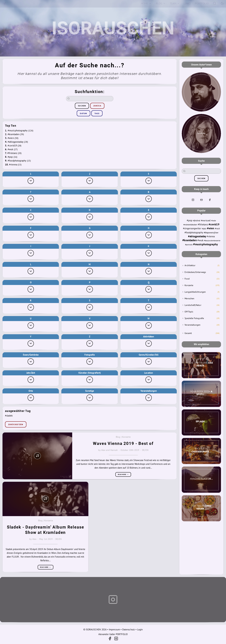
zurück (97, 106)
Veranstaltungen (192, 325)
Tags (97, 113)
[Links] (187, 3)
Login (140, 629)
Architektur (190, 265)
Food (187, 279)
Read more (123, 474)
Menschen (189, 298)
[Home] (146, 3)
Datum (83, 113)
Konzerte (189, 285)
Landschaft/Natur (193, 305)
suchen (82, 106)
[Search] (215, 3)
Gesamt (188, 333)
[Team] (175, 3)
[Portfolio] (202, 3)
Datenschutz (129, 629)
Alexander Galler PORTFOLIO (113, 634)
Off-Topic (189, 312)
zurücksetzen (16, 424)
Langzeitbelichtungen (195, 292)
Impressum (114, 629)
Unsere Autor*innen (201, 65)
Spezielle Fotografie (194, 318)
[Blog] (161, 3)
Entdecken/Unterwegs (195, 272)
